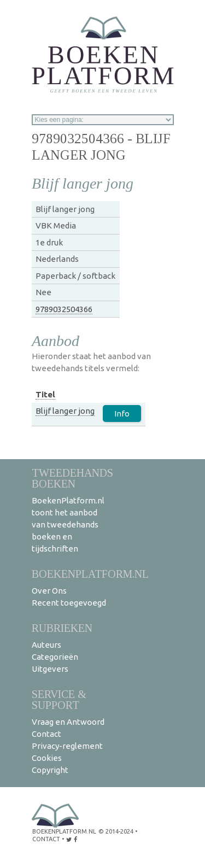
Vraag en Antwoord (68, 722)
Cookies (47, 758)
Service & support (59, 699)
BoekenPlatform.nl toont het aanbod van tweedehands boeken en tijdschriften (68, 524)
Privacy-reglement (67, 746)
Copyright (50, 770)
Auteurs (46, 645)
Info (122, 414)
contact (46, 839)
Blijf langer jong (65, 411)
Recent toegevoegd (69, 603)
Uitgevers (50, 669)
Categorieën (55, 657)
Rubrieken (62, 628)
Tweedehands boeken (72, 478)
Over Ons (49, 591)
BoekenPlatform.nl (90, 574)
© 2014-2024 (116, 831)
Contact (46, 734)
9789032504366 (64, 309)
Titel (45, 394)
